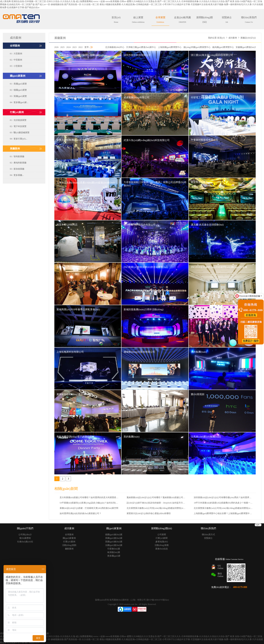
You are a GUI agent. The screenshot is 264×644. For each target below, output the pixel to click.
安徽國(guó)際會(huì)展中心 (249, 47)
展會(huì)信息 (162, 549)
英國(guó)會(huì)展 (114, 542)
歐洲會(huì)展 (114, 552)
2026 (56, 47)
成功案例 (233, 38)
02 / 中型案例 (16, 60)
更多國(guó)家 (114, 556)
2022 (81, 47)
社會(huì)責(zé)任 (25, 542)
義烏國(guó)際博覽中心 (223, 47)
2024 (69, 47)
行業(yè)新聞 (162, 538)
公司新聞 (162, 535)
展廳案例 (60, 38)
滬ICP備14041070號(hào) (158, 600)
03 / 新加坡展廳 (17, 169)
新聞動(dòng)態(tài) (205, 21)
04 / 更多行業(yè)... (19, 139)
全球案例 (69, 535)
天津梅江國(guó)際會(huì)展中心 (141, 47)
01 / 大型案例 (16, 54)
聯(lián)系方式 (208, 535)
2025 (63, 47)
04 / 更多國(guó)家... (19, 102)
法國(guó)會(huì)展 (114, 545)
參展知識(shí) (162, 542)
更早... (87, 47)
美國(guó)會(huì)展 (114, 538)
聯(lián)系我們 (249, 20)
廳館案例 (69, 549)
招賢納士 (227, 20)
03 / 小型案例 (16, 66)
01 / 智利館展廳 (17, 156)
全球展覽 (160, 20)
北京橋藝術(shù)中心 (115, 47)
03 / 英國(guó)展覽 (18, 96)
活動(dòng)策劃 (69, 545)
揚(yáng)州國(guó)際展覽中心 (197, 47)
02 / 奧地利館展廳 (18, 163)
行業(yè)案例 (69, 542)
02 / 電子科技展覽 (18, 126)
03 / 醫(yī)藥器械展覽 (20, 133)
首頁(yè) (116, 20)
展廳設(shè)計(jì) (248, 38)
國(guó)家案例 (69, 538)
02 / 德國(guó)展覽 (18, 90)
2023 (75, 47)
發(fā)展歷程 (25, 538)
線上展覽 (138, 20)
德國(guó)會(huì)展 (114, 535)
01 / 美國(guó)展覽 (18, 84)
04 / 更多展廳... (17, 175)
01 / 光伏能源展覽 (18, 120)
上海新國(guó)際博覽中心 (170, 47)
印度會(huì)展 (114, 549)
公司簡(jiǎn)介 (25, 535)
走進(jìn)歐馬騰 (182, 20)
